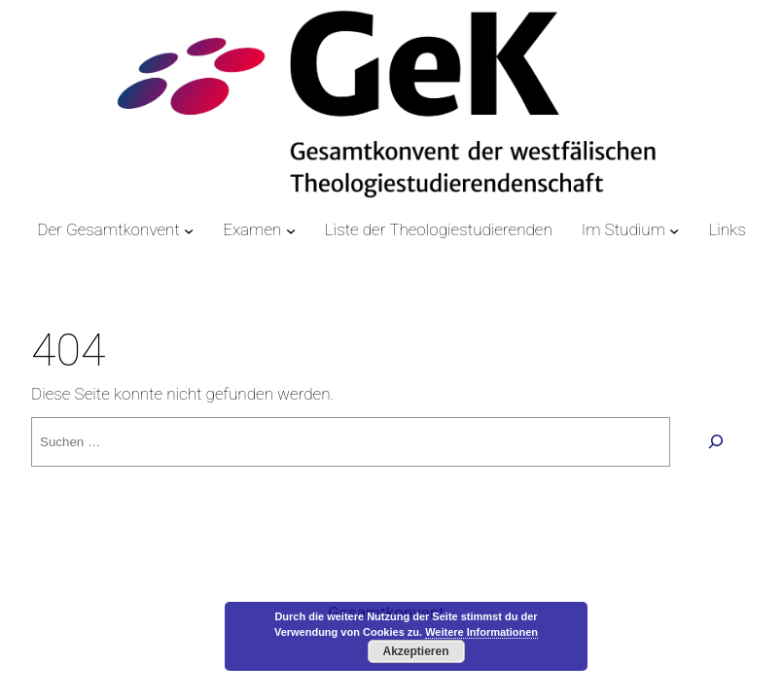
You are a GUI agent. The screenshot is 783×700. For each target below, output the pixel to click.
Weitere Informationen (481, 632)
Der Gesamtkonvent (108, 229)
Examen (252, 229)
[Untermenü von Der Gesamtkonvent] (189, 230)
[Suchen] (716, 442)
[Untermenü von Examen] (291, 230)
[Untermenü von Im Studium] (674, 230)
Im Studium (623, 229)
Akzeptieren (415, 651)
